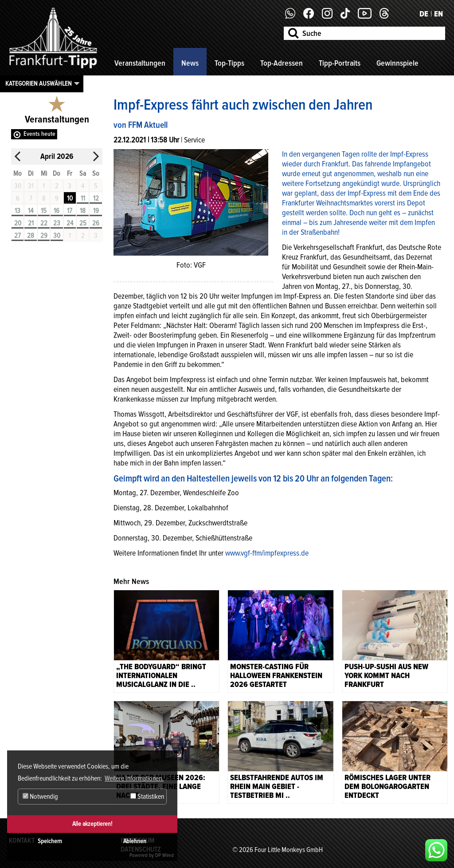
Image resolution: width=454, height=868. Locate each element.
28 (31, 236)
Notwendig (40, 797)
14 (31, 211)
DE (424, 14)
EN (438, 14)
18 (83, 211)
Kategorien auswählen (39, 83)
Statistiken (147, 797)
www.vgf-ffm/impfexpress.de (267, 553)
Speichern (50, 841)
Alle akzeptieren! (92, 824)
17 (70, 211)
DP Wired (164, 855)
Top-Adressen (282, 63)
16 (57, 211)
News (190, 63)
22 (44, 223)
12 (96, 198)
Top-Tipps (229, 63)
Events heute (39, 134)
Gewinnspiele (397, 63)
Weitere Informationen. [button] (134, 778)
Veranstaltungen (140, 63)
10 (70, 198)
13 (18, 211)
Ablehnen (135, 841)
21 (31, 223)
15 (44, 211)
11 (83, 198)
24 (70, 223)
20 (18, 223)
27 (18, 236)
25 (83, 223)
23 (57, 223)
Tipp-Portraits (340, 63)
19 (96, 211)
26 (96, 223)
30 (57, 236)
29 (44, 236)
